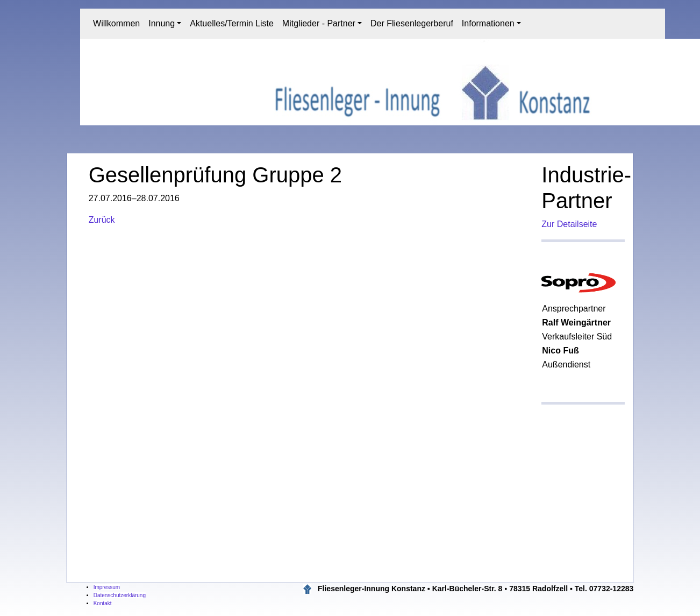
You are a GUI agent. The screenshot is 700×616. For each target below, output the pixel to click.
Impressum (107, 587)
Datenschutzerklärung (120, 595)
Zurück (102, 220)
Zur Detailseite (569, 224)
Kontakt (103, 603)
